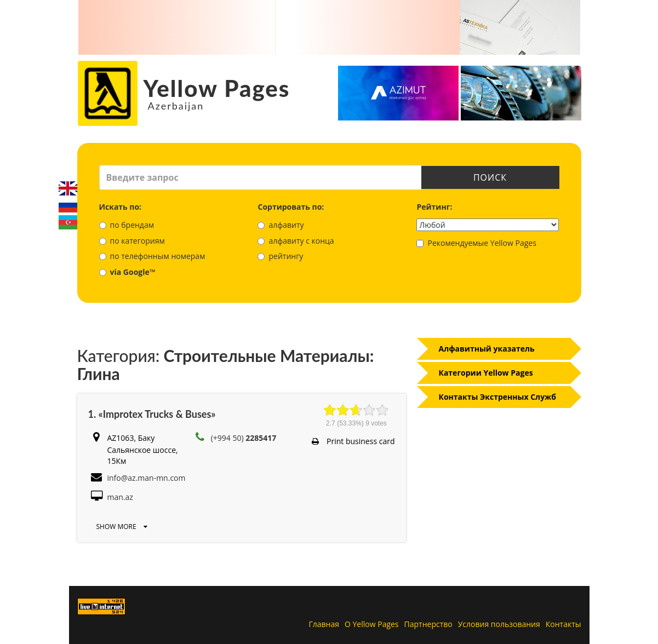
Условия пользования (499, 624)
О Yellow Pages (372, 624)
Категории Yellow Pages (486, 373)
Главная (324, 624)
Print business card (353, 441)
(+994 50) (244, 438)
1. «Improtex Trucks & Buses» (152, 414)
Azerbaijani (68, 222)
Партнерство (428, 624)
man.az (120, 497)
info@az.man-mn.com (147, 478)
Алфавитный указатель (487, 349)
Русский (68, 205)
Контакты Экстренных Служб (498, 397)
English (68, 188)
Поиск (490, 177)
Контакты (563, 624)
